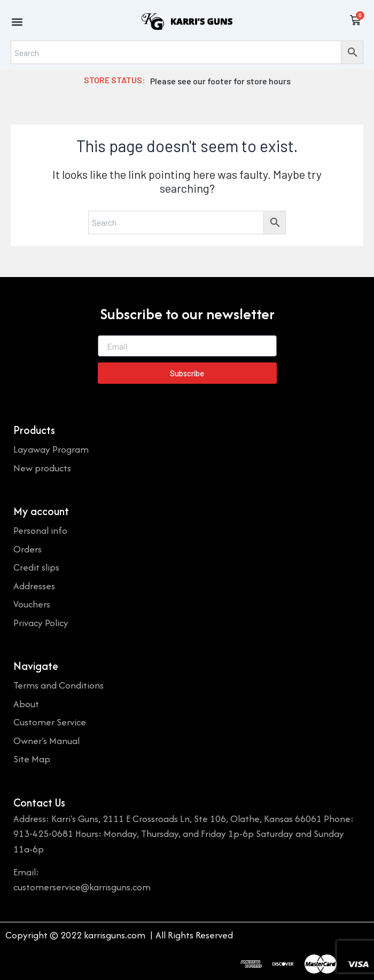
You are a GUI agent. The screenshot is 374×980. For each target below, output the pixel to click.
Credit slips (36, 567)
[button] (17, 22)
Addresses (34, 586)
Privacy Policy (41, 623)
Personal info (40, 530)
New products (42, 468)
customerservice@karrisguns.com (82, 887)
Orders (28, 549)
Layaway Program (51, 449)
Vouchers (32, 604)
